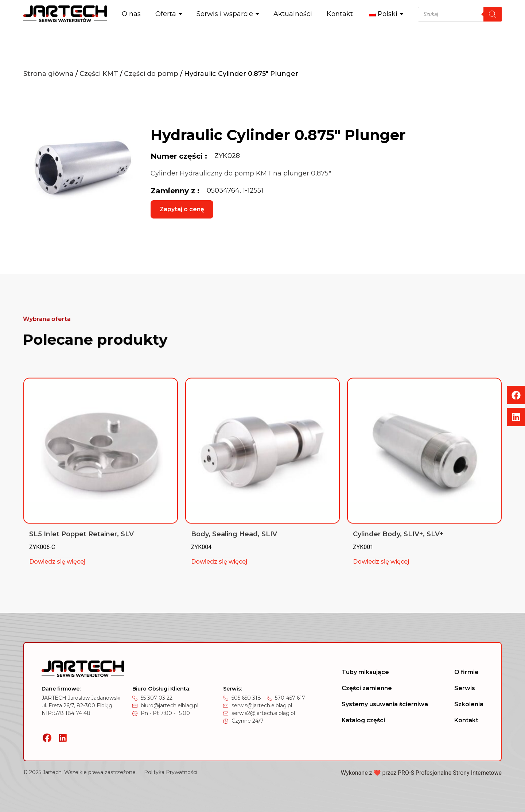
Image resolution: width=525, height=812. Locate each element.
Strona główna (48, 74)
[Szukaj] (493, 14)
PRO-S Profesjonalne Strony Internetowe (450, 773)
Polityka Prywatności (171, 772)
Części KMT (99, 74)
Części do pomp (151, 74)
